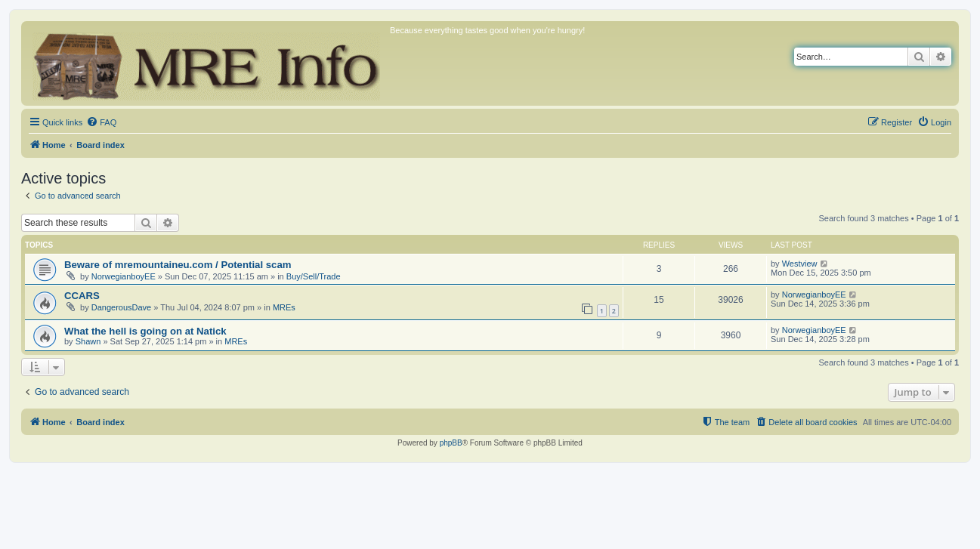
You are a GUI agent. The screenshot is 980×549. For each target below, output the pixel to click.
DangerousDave (122, 307)
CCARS (82, 296)
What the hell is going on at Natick (145, 331)
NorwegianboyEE (124, 276)
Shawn (88, 341)
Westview (800, 264)
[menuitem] (101, 122)
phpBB (451, 443)
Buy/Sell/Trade (314, 276)
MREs (284, 307)
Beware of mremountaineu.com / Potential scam (178, 265)
